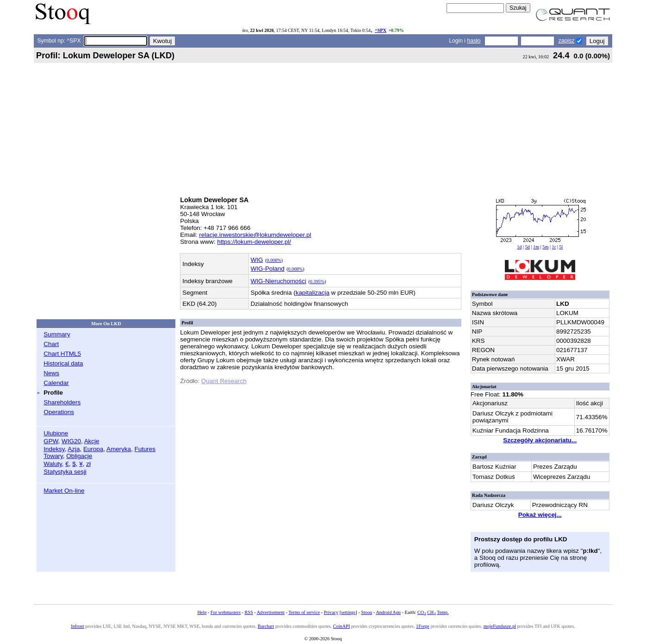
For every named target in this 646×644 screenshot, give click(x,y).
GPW (51, 441)
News (51, 373)
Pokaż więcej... (540, 515)
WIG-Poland (268, 269)
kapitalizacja (313, 293)
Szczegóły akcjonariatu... (540, 440)
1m (536, 247)
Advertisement (271, 612)
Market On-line (64, 491)
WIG (257, 260)
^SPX (381, 30)
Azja (74, 449)
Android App (388, 612)
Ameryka (119, 449)
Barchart (266, 626)
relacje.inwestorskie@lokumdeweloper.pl (255, 235)
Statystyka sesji (65, 472)
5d (528, 247)
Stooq (366, 612)
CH (431, 612)
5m (545, 247)
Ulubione (56, 433)
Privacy (331, 612)
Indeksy (54, 449)
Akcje (92, 441)
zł (88, 464)
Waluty (53, 464)
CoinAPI (342, 626)
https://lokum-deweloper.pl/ (254, 242)
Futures (145, 449)
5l (561, 247)
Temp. (443, 612)
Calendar (56, 383)
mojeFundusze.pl (500, 626)
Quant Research (224, 381)
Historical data (63, 363)
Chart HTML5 (62, 354)
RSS (248, 612)
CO (422, 612)
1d (519, 247)
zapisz (566, 41)
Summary (57, 334)
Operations (59, 412)
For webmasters (226, 612)
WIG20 (71, 441)
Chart (51, 344)
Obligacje (79, 456)
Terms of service (304, 612)
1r (554, 247)
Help (202, 612)
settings (348, 612)
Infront (77, 626)
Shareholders (62, 402)
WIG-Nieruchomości (279, 281)
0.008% (274, 260)
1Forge (423, 626)
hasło (474, 41)
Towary (53, 456)
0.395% (317, 282)
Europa (93, 449)
